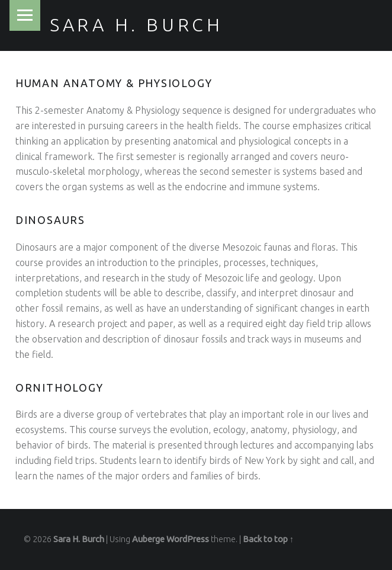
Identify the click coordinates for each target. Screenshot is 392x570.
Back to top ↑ (268, 539)
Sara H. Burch (136, 25)
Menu (25, 15)
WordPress (188, 539)
